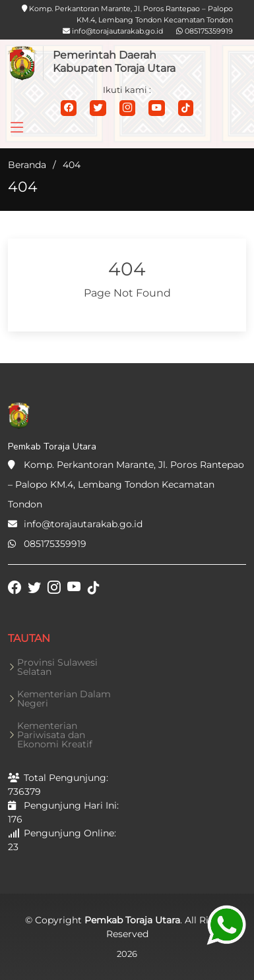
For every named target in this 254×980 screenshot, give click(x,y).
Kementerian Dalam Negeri (64, 699)
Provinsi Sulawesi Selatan (57, 667)
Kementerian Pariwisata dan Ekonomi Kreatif (55, 735)
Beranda (27, 165)
